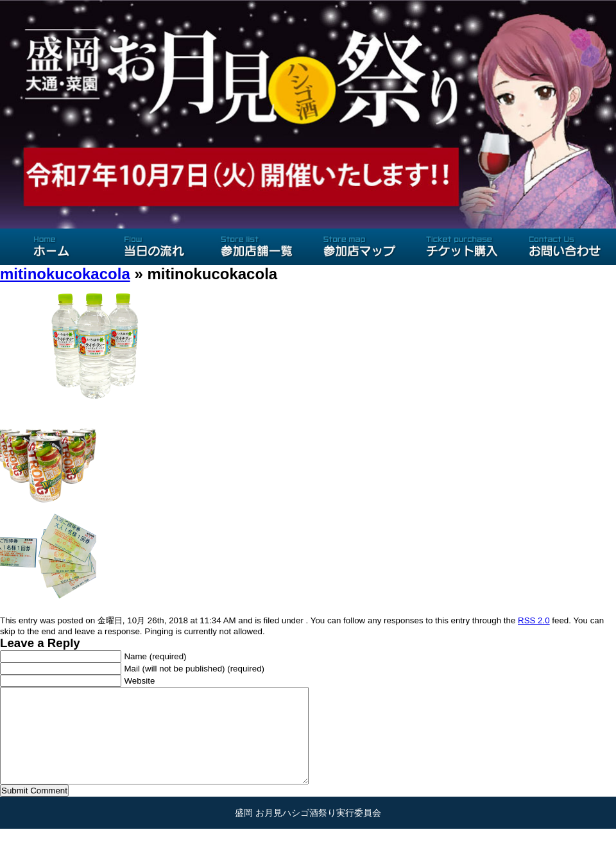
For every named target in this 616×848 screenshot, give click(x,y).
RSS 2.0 (534, 620)
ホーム (51, 247)
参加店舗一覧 (257, 247)
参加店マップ (359, 247)
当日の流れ (154, 247)
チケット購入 (462, 247)
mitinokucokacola (65, 274)
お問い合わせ (565, 247)
